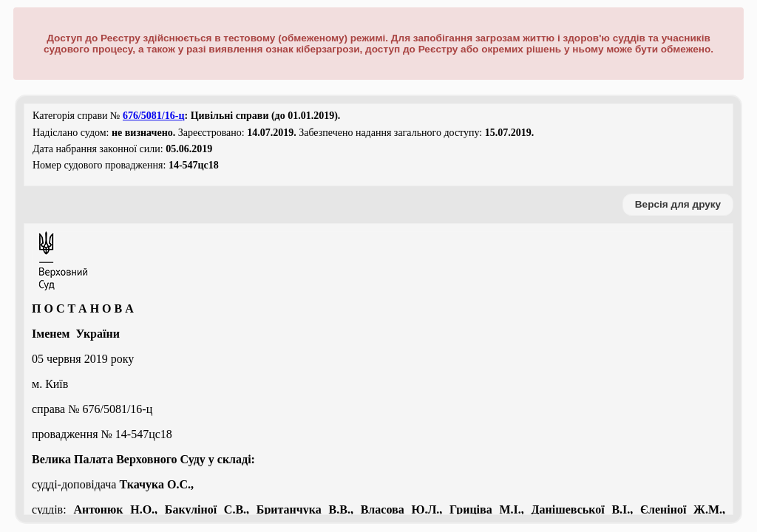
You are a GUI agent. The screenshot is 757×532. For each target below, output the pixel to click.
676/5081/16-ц (154, 116)
